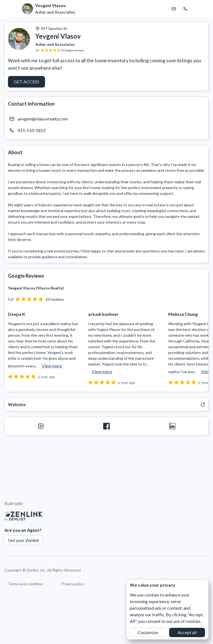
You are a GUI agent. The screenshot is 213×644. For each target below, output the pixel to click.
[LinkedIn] (172, 426)
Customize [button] (148, 632)
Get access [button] (26, 82)
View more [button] (52, 366)
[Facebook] (106, 426)
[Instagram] (41, 426)
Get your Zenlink (24, 540)
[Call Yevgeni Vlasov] (185, 9)
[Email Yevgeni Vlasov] (174, 9)
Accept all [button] (187, 632)
